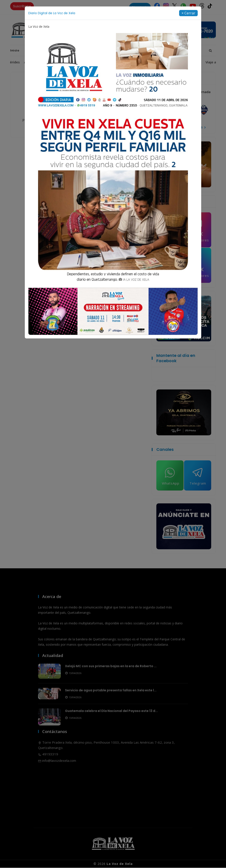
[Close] (188, 13)
